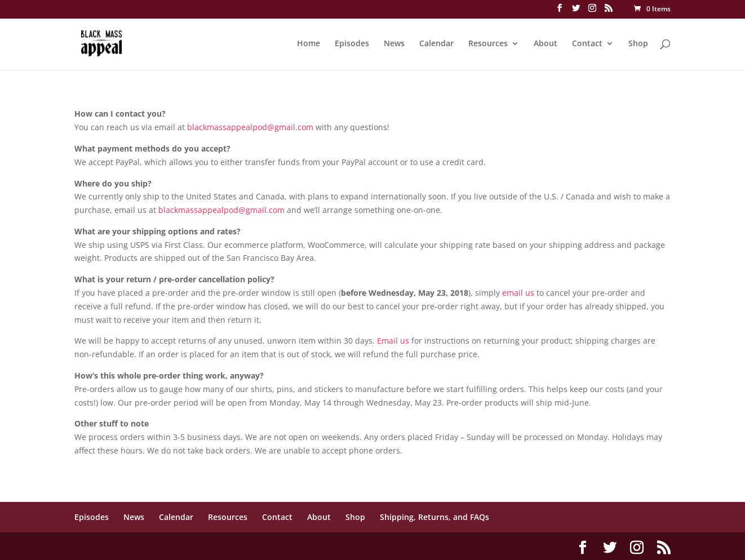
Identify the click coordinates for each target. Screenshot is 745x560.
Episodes (352, 44)
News (394, 44)
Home (309, 44)
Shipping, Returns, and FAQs (434, 517)
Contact (587, 44)
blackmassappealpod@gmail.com (250, 127)
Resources (488, 44)
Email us (393, 341)
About (546, 44)
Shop (638, 44)
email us (518, 293)
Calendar (436, 44)
